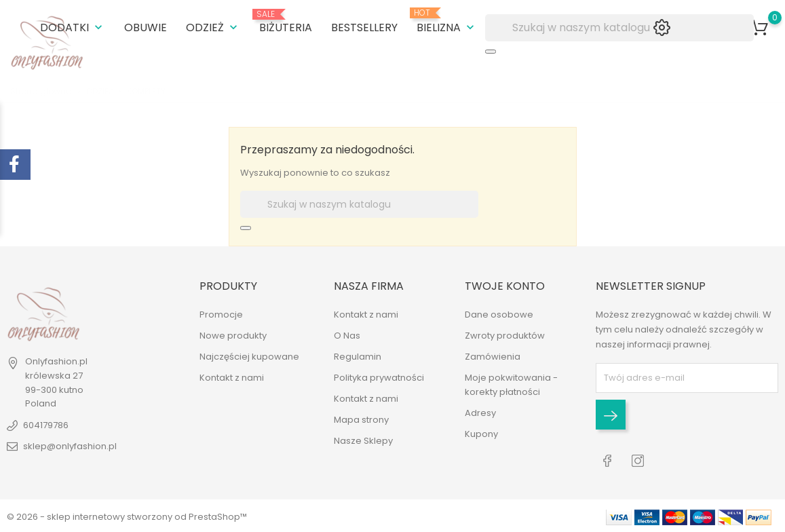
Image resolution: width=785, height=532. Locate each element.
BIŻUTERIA (286, 22)
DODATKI (73, 27)
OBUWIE (146, 27)
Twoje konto (505, 285)
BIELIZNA (447, 21)
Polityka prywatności (379, 377)
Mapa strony (361, 419)
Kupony (481, 433)
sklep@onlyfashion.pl (70, 445)
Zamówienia (493, 356)
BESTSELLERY (364, 27)
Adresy (480, 412)
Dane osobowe (499, 314)
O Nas (347, 335)
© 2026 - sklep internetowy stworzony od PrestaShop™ (127, 515)
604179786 (46, 424)
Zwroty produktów (505, 335)
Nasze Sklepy (363, 440)
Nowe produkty (233, 335)
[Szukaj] (619, 27)
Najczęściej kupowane (249, 356)
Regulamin (358, 356)
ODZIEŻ (213, 27)
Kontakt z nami (232, 377)
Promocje (221, 314)
